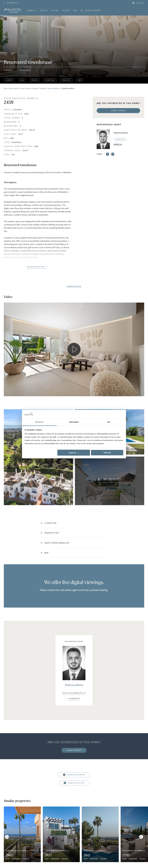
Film (22, 80)
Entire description (38, 267)
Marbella (32, 10)
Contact (44, 10)
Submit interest (118, 110)
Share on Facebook (74, 775)
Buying (55, 10)
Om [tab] (109, 422)
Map (80, 80)
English (138, 3)
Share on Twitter (74, 783)
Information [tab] (74, 422)
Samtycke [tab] (39, 422)
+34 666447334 (74, 699)
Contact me (120, 139)
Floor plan (50, 80)
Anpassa (74, 453)
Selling (66, 10)
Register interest (74, 286)
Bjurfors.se (11, 3)
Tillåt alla (107, 453)
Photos (34, 80)
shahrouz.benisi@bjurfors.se (74, 693)
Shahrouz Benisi (74, 685)
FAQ (75, 10)
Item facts (66, 80)
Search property (91, 11)
